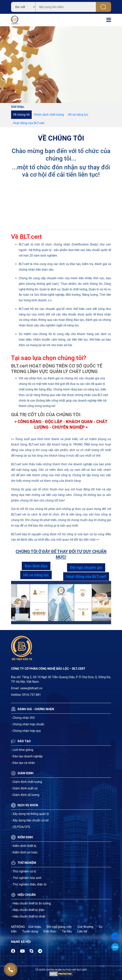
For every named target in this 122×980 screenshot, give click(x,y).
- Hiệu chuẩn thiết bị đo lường (31, 903)
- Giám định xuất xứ (24, 788)
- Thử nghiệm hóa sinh (26, 878)
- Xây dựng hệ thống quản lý (30, 814)
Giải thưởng (85, 927)
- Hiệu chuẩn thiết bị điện (28, 910)
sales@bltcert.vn (31, 688)
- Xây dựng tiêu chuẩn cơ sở (30, 820)
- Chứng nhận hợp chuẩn (28, 724)
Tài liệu (67, 931)
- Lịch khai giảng (22, 750)
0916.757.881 (32, 695)
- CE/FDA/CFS (21, 827)
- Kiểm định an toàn (24, 852)
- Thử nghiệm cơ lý (24, 871)
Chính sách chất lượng (49, 115)
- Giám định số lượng (25, 795)
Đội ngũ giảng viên (59, 927)
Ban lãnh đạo (36, 566)
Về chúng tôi (21, 115)
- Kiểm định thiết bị (24, 846)
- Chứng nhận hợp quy (26, 731)
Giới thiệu (35, 927)
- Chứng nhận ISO (23, 718)
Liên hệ (82, 931)
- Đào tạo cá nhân (23, 763)
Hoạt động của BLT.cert (29, 123)
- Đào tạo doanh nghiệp (27, 756)
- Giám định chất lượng (27, 782)
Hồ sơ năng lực (78, 115)
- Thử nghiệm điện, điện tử (29, 884)
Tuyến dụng (30, 931)
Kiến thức (50, 931)
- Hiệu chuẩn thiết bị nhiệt (28, 916)
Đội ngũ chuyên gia (86, 567)
